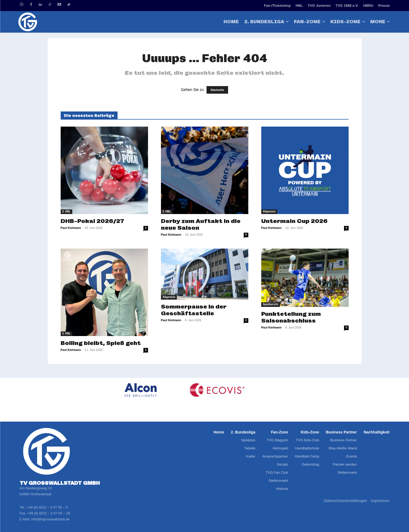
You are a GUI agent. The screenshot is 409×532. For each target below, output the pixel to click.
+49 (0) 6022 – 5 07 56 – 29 (49, 513)
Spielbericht (271, 304)
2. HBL (67, 211)
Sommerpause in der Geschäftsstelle (194, 310)
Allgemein (269, 211)
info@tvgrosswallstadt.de (50, 519)
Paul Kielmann (71, 228)
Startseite (217, 90)
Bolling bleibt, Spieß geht (101, 343)
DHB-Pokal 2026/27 (92, 221)
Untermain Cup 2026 (294, 221)
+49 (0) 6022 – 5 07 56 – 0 (47, 507)
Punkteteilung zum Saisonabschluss (291, 317)
